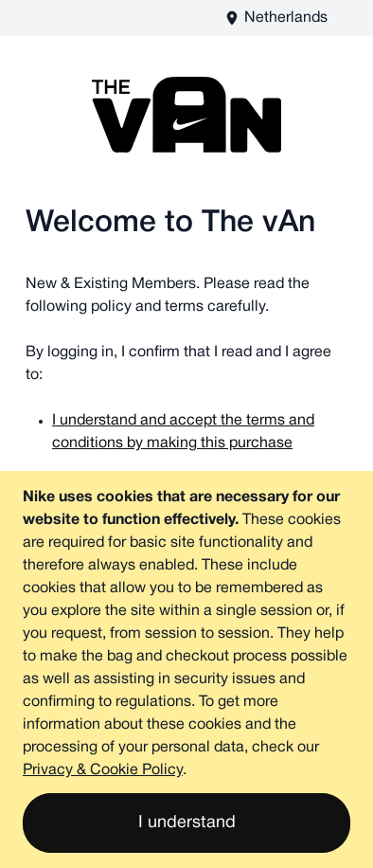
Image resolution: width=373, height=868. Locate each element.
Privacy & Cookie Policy (103, 770)
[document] (186, 669)
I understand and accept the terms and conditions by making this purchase (183, 432)
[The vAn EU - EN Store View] (276, 18)
